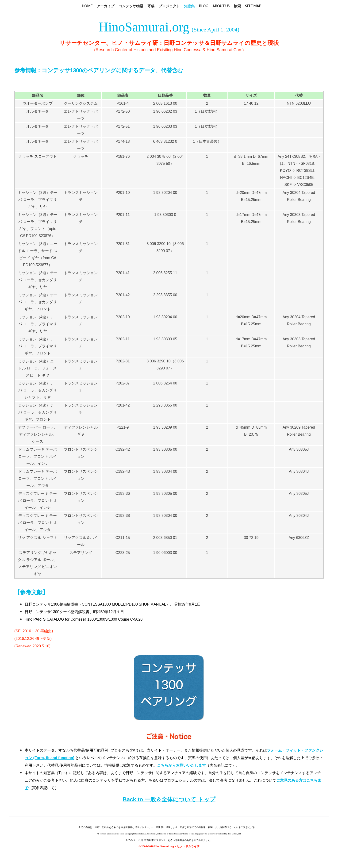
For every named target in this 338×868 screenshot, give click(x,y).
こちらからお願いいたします (181, 765)
